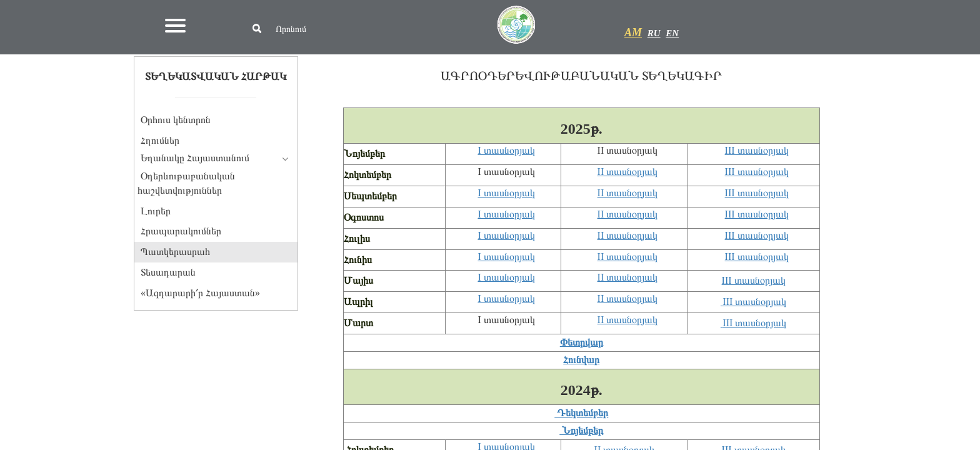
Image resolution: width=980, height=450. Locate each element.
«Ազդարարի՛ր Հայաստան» (200, 293)
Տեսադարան (168, 272)
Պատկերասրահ (175, 252)
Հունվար (581, 360)
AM (633, 32)
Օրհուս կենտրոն (176, 120)
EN (672, 33)
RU (654, 33)
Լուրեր (156, 211)
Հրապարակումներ (181, 231)
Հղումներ (160, 140)
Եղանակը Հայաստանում (195, 158)
